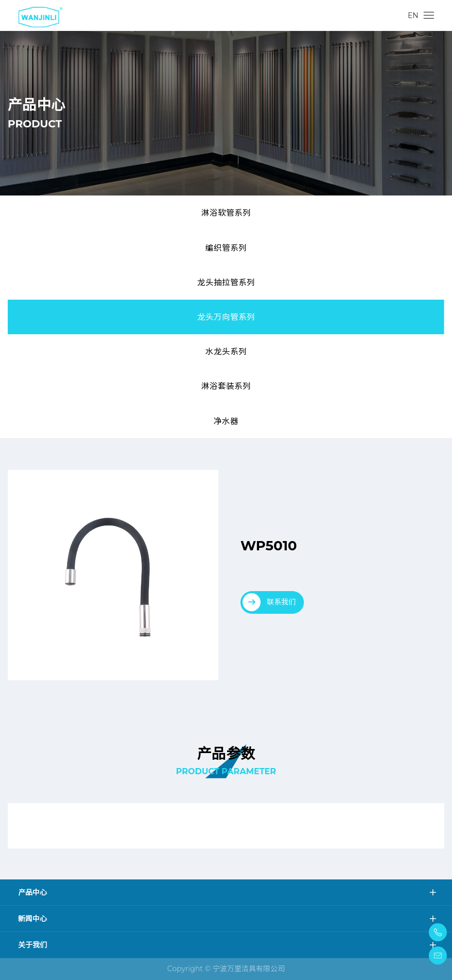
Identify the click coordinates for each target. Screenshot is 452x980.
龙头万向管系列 (226, 317)
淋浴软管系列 (226, 213)
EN (413, 15)
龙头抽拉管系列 (226, 282)
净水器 (226, 421)
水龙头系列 (226, 352)
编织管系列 (226, 248)
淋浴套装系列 (226, 386)
